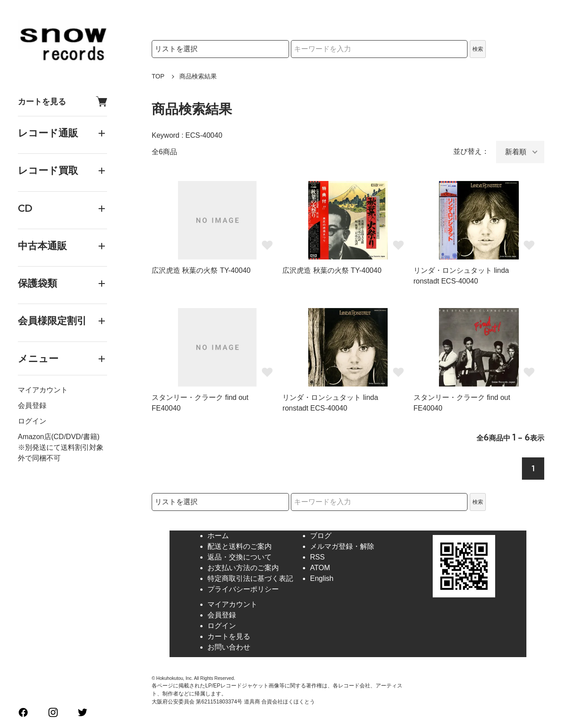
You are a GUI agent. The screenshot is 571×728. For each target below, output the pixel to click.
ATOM (320, 568)
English (322, 578)
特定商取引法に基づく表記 (250, 578)
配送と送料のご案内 (240, 546)
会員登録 (32, 405)
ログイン (32, 421)
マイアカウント (43, 390)
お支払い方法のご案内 (243, 568)
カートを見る (62, 101)
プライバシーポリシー (243, 589)
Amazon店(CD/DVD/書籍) (59, 437)
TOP (158, 76)
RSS (317, 557)
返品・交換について (240, 557)
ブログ (321, 536)
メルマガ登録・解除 (342, 546)
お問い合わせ (229, 647)
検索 (478, 49)
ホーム (218, 536)
